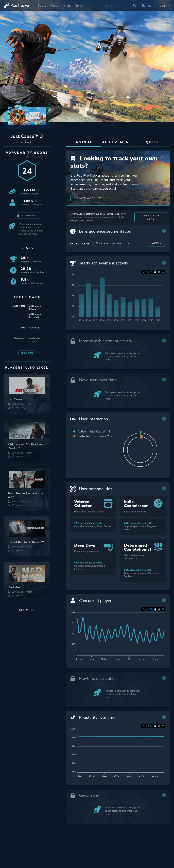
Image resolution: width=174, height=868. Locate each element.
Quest (54, 6)
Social (42, 6)
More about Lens (151, 218)
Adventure (35, 328)
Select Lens (80, 244)
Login (165, 6)
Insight (66, 6)
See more (27, 610)
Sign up (146, 6)
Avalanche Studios (34, 340)
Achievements (118, 142)
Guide (79, 6)
